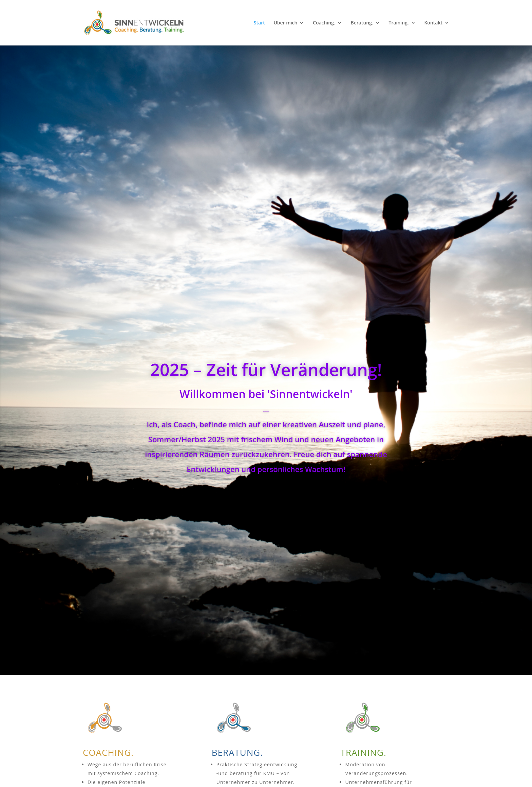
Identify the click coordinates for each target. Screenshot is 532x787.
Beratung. (362, 23)
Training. (399, 23)
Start (259, 23)
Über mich (285, 23)
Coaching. (324, 23)
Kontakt (433, 23)
